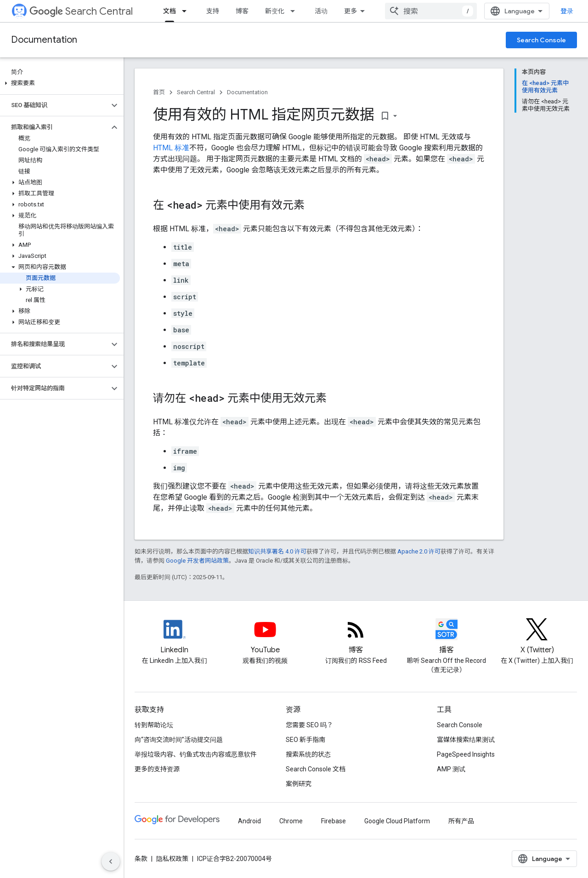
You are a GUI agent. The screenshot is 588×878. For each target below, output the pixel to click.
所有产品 (461, 821)
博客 (242, 11)
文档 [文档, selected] (170, 11)
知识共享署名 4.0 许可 (277, 551)
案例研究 (299, 784)
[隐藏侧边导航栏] (111, 861)
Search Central (81, 11)
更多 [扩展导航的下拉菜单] (351, 11)
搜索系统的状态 (308, 754)
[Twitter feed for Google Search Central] (537, 637)
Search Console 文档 (316, 769)
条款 (141, 859)
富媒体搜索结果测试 (466, 740)
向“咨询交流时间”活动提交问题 (179, 740)
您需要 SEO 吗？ (309, 725)
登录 (567, 11)
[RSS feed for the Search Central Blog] (356, 637)
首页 (159, 92)
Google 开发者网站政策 (197, 561)
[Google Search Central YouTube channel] (265, 637)
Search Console (541, 40)
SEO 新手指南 (305, 740)
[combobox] (431, 11)
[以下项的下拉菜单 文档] (187, 11)
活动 (321, 11)
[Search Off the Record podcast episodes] (446, 637)
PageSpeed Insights (466, 754)
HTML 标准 (171, 148)
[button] (60, 83)
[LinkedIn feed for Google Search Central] (174, 637)
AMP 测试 (451, 769)
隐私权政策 (172, 859)
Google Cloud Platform (397, 821)
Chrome (291, 821)
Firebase (334, 821)
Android (249, 821)
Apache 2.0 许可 (419, 551)
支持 (213, 11)
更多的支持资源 (157, 769)
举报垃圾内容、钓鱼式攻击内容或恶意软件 (196, 754)
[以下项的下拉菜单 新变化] (295, 11)
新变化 (275, 11)
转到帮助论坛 (154, 725)
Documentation (44, 40)
